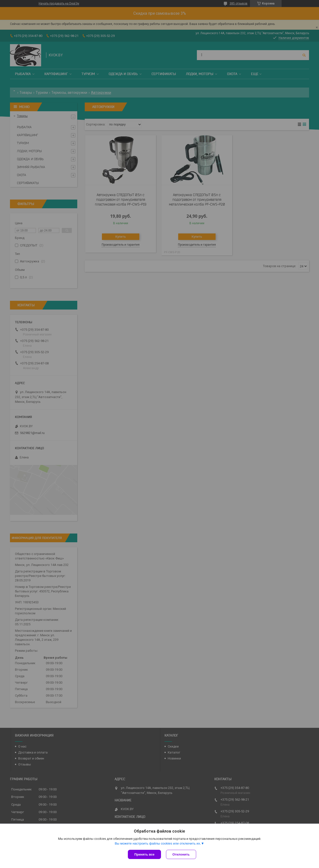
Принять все (144, 854)
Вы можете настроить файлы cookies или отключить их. (158, 843)
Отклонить (181, 854)
